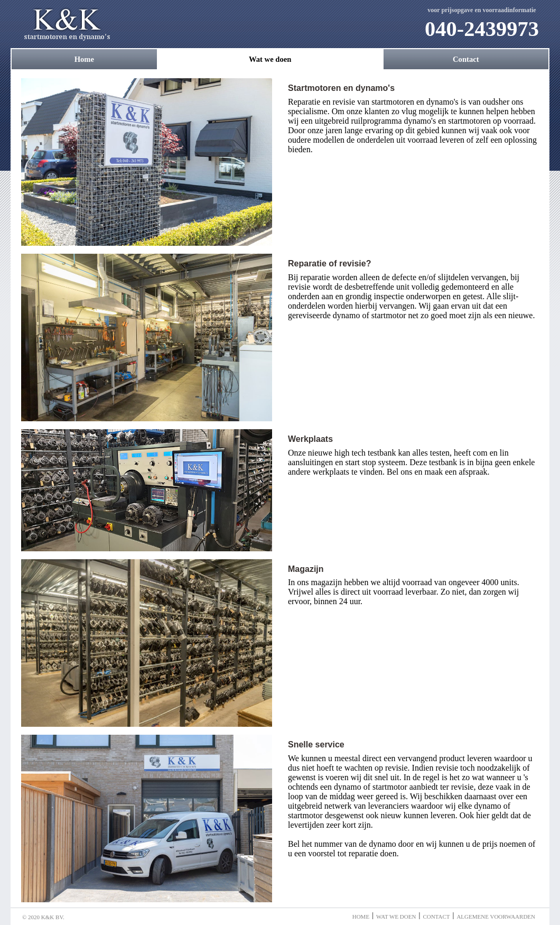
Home (84, 59)
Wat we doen (270, 59)
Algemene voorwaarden (496, 917)
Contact (466, 59)
